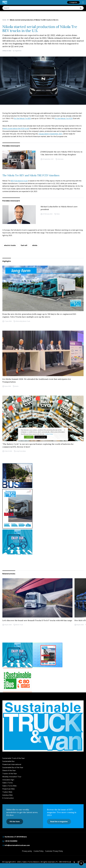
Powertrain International (12, 764)
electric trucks (10, 245)
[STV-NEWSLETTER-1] (43, 542)
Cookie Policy (39, 851)
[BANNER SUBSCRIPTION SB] (17, 680)
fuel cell (24, 245)
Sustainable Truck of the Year (14, 758)
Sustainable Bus (8, 761)
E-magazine (73, 2)
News (58, 214)
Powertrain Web (8, 789)
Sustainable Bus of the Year (13, 767)
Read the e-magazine (59, 822)
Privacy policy (27, 851)
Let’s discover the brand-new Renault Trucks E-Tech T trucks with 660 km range (37, 620)
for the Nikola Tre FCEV (64, 118)
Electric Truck (26, 321)
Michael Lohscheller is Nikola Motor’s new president (59, 208)
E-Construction (8, 798)
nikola (35, 245)
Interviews (61, 159)
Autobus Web (7, 795)
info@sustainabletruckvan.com (16, 845)
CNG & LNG (19, 321)
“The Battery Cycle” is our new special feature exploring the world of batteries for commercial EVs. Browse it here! (38, 445)
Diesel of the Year (9, 770)
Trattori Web (7, 792)
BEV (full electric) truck (19, 181)
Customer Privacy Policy (54, 851)
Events (17, 386)
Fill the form (15, 822)
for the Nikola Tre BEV (22, 118)
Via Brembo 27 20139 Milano (15, 837)
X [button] (65, 430)
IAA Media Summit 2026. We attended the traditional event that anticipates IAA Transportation (37, 380)
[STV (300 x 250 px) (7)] (47, 655)
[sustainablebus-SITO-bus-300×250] (43, 476)
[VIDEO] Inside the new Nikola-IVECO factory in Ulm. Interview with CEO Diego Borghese (61, 153)
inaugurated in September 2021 (50, 134)
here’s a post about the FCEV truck (16, 128)
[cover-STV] (43, 509)
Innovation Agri (8, 780)
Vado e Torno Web (9, 786)
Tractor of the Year (10, 774)
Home (4, 20)
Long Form (19, 451)
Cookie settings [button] (41, 437)
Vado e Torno (8, 783)
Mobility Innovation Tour (12, 777)
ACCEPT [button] (29, 437)
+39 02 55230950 (10, 841)
